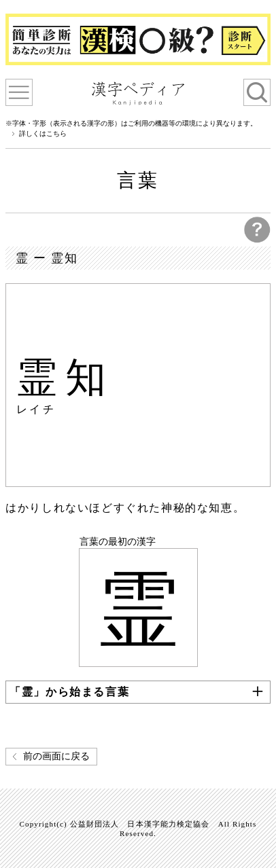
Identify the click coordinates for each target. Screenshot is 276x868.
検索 (257, 92)
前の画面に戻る (56, 756)
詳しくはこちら (43, 134)
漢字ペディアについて (19, 92)
